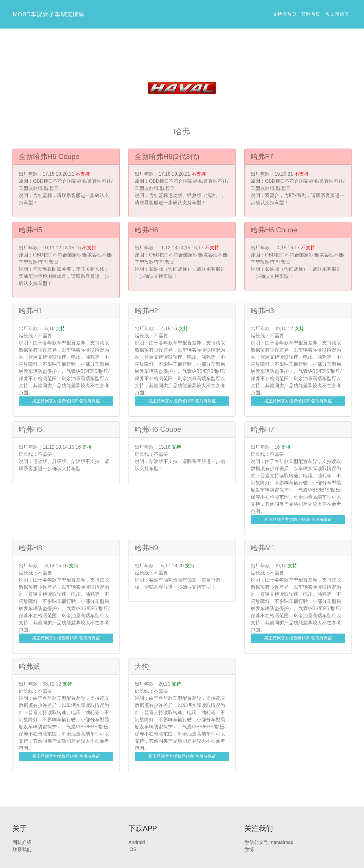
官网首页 (311, 14)
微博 (249, 849)
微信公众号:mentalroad (269, 842)
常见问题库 (337, 14)
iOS (132, 849)
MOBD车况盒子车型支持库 (48, 14)
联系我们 (22, 849)
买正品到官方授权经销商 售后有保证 (66, 401)
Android (137, 842)
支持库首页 (285, 14)
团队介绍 (22, 842)
